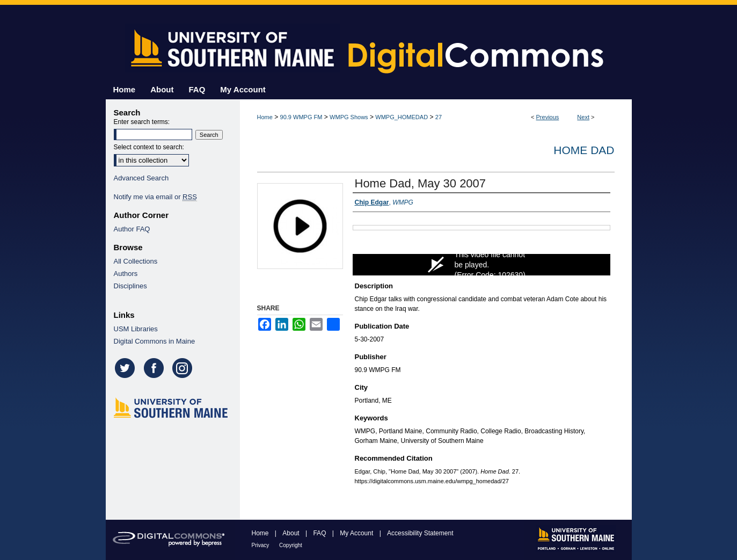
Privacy (261, 545)
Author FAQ (132, 229)
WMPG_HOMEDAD (402, 117)
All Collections (136, 261)
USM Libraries (136, 329)
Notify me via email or (155, 197)
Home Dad (584, 150)
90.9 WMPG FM (301, 117)
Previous (548, 117)
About (292, 533)
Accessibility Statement (420, 533)
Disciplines (130, 286)
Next (583, 117)
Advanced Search (141, 178)
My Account (357, 533)
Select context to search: (149, 147)
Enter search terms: (142, 122)
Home (265, 117)
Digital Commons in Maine (155, 341)
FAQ (320, 533)
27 (439, 117)
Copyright (291, 545)
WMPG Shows (349, 117)
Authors (126, 274)
